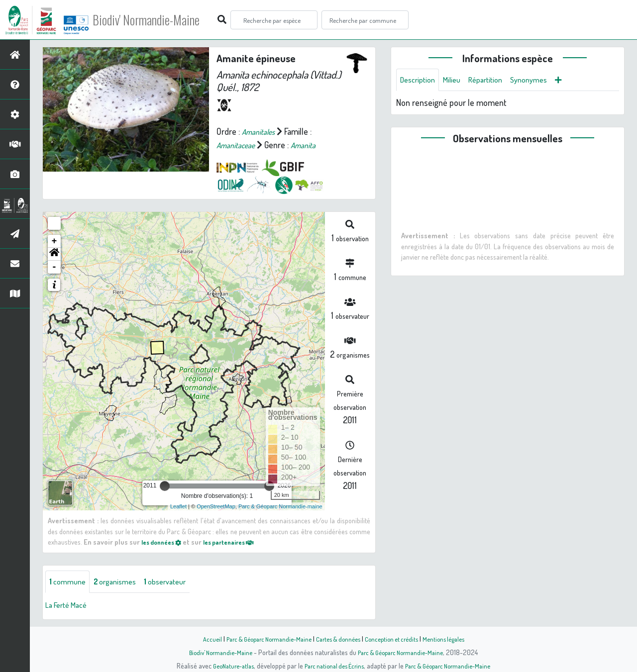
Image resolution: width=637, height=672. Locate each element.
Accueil (200, 639)
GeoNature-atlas (225, 666)
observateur (178, 582)
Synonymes (543, 81)
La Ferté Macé (70, 606)
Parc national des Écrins (332, 666)
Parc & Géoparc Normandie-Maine (262, 639)
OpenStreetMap (216, 506)
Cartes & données (339, 639)
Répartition (495, 81)
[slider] (165, 486)
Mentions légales (454, 639)
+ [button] (54, 241)
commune (69, 582)
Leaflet (178, 506)
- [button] (54, 267)
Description (420, 81)
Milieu (458, 81)
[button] (54, 254)
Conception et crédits (397, 639)
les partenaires (240, 542)
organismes (122, 582)
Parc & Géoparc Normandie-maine (280, 506)
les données (165, 542)
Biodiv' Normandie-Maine (163, 20)
